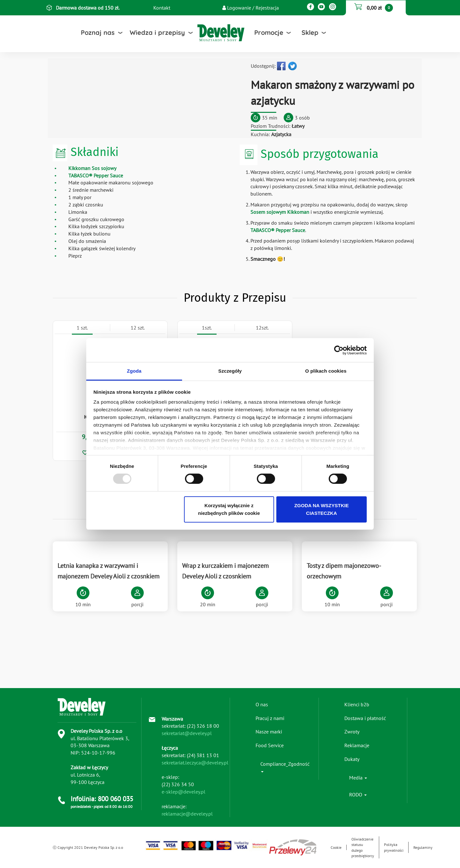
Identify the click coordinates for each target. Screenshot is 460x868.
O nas (262, 704)
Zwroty (352, 732)
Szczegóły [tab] (230, 371)
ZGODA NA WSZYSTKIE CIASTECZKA (322, 509)
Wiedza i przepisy (157, 32)
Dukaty (352, 759)
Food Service (270, 745)
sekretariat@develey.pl (187, 733)
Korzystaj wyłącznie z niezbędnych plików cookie (229, 509)
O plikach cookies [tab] (326, 371)
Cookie (336, 847)
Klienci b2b (357, 704)
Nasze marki (269, 732)
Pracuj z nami (270, 718)
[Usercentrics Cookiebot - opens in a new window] (339, 350)
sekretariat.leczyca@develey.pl (195, 763)
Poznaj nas (98, 32)
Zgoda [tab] (134, 371)
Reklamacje (357, 745)
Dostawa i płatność (365, 718)
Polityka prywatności (394, 847)
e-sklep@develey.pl (184, 792)
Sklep (310, 32)
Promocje (269, 32)
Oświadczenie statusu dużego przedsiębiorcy (363, 847)
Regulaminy (423, 847)
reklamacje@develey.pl (187, 814)
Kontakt (162, 8)
